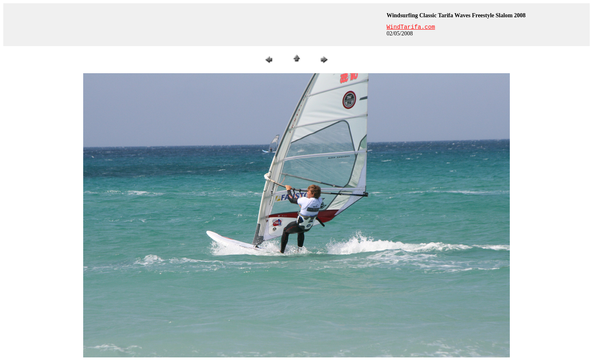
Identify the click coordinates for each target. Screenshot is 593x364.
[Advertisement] (194, 25)
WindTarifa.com (411, 27)
